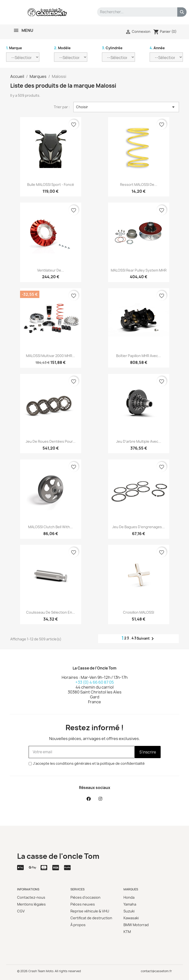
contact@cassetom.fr (156, 971)
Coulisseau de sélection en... (51, 612)
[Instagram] (100, 799)
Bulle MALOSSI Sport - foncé (51, 185)
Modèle (62, 48)
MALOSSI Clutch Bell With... (50, 527)
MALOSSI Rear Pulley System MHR (139, 270)
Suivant (146, 639)
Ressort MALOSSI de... (139, 185)
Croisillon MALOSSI (139, 612)
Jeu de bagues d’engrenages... (139, 527)
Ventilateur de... (51, 270)
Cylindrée (112, 48)
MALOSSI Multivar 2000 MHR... (50, 356)
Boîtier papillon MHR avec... (139, 356)
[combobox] (134, 12)
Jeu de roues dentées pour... (51, 441)
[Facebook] (89, 799)
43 (134, 638)
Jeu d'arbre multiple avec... (139, 441)
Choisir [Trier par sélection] (126, 107)
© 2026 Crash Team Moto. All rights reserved (49, 971)
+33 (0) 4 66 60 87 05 (95, 682)
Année (157, 48)
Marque (14, 48)
